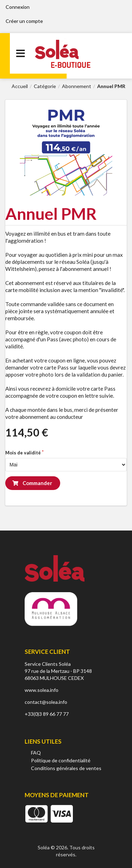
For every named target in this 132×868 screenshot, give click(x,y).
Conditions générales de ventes (66, 768)
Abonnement (77, 86)
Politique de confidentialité (61, 760)
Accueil (20, 86)
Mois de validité (23, 453)
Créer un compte (24, 21)
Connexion (18, 7)
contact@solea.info (46, 702)
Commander (32, 483)
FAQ (36, 753)
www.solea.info (42, 690)
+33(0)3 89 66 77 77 (47, 714)
